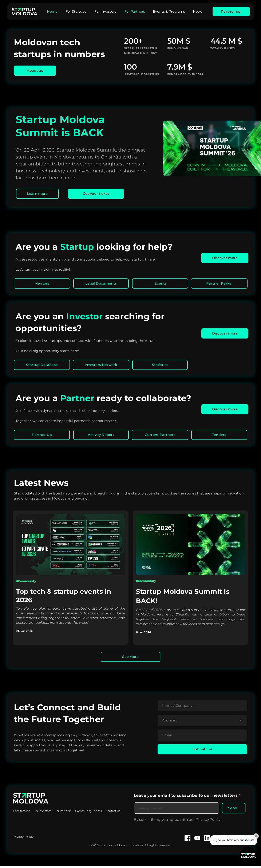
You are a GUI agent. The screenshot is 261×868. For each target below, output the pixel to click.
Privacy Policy (23, 839)
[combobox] (202, 721)
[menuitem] (52, 12)
